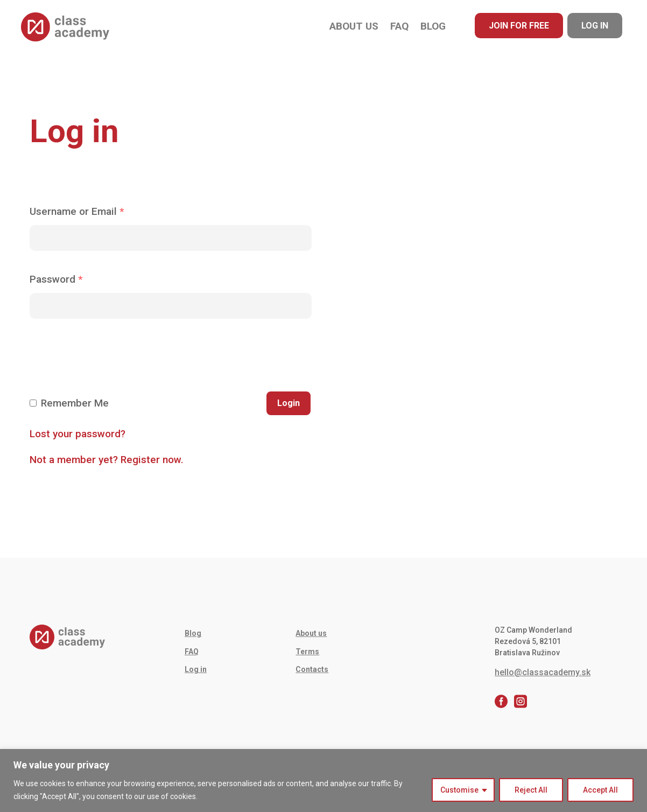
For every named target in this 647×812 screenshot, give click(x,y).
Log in (595, 26)
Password (56, 279)
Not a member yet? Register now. (107, 460)
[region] (323, 780)
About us (354, 26)
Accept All (600, 790)
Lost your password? (78, 434)
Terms (307, 652)
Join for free (519, 26)
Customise (459, 790)
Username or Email (77, 211)
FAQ (399, 26)
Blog (433, 26)
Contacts (312, 669)
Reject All (531, 790)
